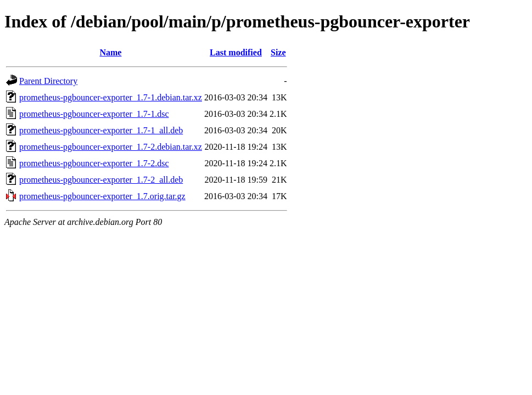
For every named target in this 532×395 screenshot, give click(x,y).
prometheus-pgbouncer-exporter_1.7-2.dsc (94, 163)
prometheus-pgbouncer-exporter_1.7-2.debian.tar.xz (111, 147)
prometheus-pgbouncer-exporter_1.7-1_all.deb (101, 130)
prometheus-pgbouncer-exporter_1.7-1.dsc (94, 114)
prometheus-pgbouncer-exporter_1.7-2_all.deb (101, 180)
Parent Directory (48, 81)
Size (278, 52)
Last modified (236, 52)
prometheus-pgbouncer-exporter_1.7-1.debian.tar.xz (111, 97)
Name (110, 52)
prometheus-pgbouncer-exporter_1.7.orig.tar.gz (102, 196)
